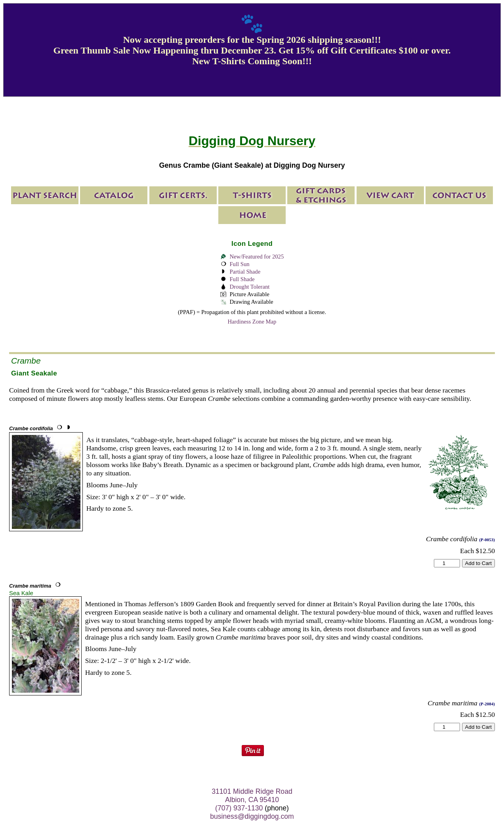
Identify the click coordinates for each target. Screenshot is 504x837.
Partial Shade (245, 272)
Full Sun (239, 264)
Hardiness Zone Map (252, 322)
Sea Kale (21, 593)
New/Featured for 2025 (257, 257)
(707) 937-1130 (239, 808)
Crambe (26, 361)
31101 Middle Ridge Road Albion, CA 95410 (252, 796)
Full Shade (242, 279)
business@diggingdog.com (252, 816)
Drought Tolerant (249, 287)
